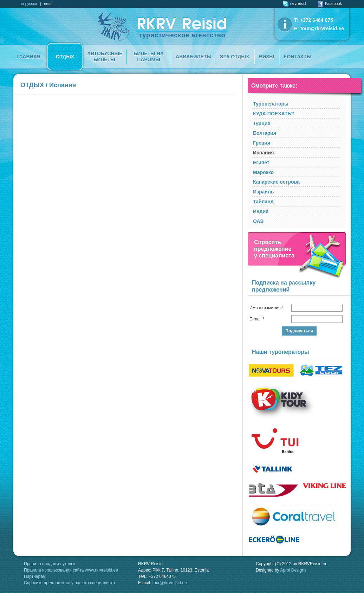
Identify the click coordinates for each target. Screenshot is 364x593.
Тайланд (263, 202)
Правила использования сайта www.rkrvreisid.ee (71, 570)
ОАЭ (258, 221)
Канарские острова (276, 182)
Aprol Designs (293, 570)
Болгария (265, 133)
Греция (262, 143)
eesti (48, 4)
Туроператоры (271, 104)
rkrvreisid (294, 4)
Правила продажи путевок (50, 564)
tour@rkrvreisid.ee (322, 28)
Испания (263, 153)
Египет (261, 162)
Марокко (263, 172)
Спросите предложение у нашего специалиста (69, 583)
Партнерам (35, 576)
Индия (261, 211)
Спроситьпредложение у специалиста (274, 249)
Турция (262, 123)
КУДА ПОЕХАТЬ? (274, 114)
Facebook (330, 4)
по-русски (28, 4)
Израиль (263, 192)
